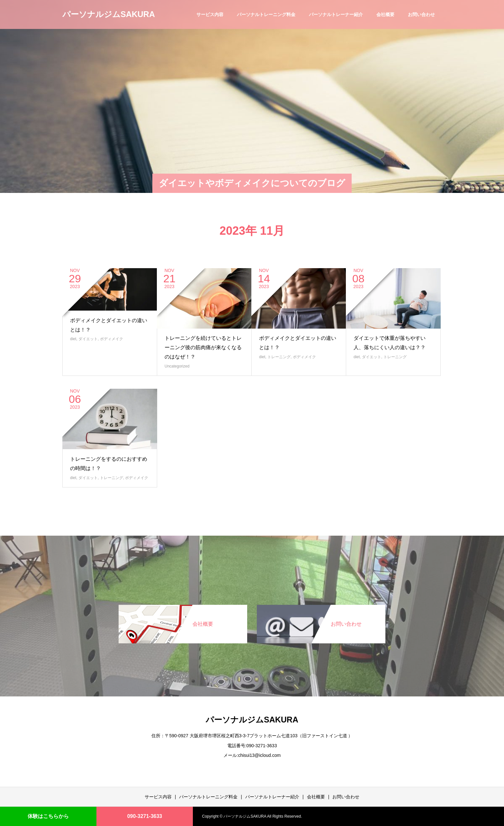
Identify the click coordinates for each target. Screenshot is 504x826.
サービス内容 (210, 14)
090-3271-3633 (145, 816)
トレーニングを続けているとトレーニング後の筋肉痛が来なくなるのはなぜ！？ (203, 347)
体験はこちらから (48, 816)
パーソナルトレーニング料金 (266, 14)
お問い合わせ (421, 14)
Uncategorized (177, 366)
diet (73, 339)
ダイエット (88, 339)
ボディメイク (112, 339)
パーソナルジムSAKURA (109, 14)
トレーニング (279, 357)
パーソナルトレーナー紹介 (336, 14)
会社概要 (385, 14)
